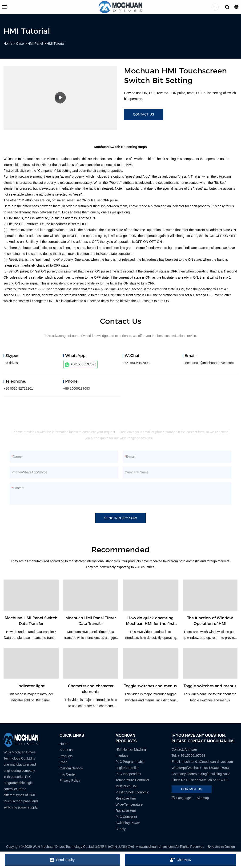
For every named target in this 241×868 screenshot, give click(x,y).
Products (66, 756)
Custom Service (71, 768)
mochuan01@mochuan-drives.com (208, 363)
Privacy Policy (70, 780)
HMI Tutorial (55, 44)
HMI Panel (35, 44)
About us (66, 750)
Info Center (68, 774)
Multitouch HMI (127, 786)
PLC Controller (126, 817)
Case (20, 44)
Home (8, 44)
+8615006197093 (80, 365)
